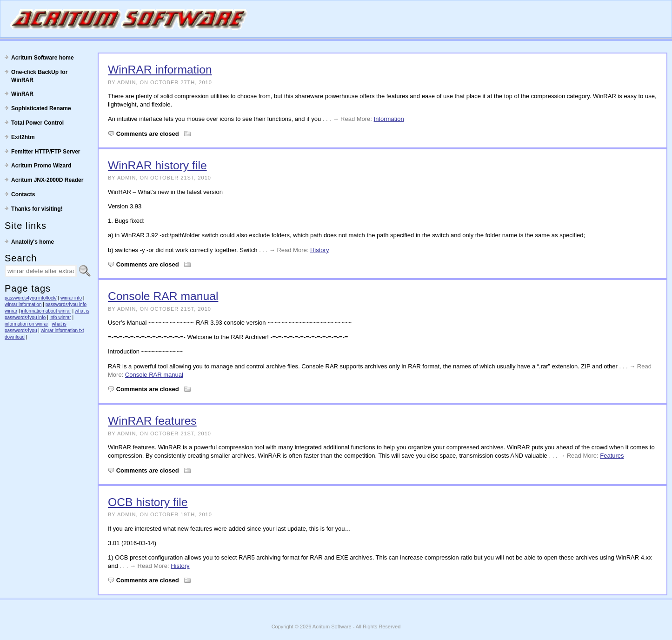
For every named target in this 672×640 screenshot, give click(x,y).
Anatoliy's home (33, 242)
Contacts (23, 194)
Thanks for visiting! (37, 209)
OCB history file (148, 502)
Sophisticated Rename (41, 108)
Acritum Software (332, 627)
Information (389, 119)
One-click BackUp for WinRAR (39, 76)
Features (612, 456)
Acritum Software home (43, 58)
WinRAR (22, 94)
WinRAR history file (157, 165)
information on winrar (26, 324)
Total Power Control (37, 123)
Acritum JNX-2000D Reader (47, 180)
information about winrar (46, 311)
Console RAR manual (163, 296)
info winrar (60, 317)
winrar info (71, 298)
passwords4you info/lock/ (31, 298)
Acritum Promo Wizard (41, 166)
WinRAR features (152, 421)
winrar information (23, 304)
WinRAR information (160, 70)
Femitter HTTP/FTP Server (46, 152)
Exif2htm (23, 137)
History (319, 250)
